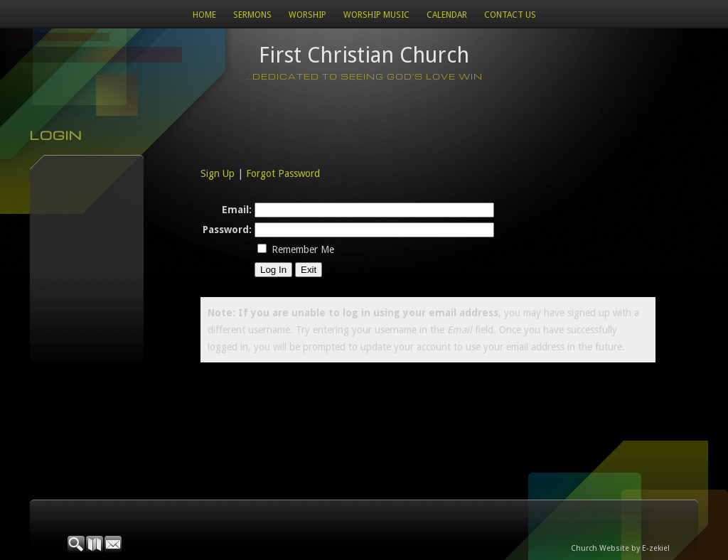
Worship (307, 15)
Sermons (252, 15)
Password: (227, 230)
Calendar (447, 15)
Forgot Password (283, 173)
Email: (237, 210)
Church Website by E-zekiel (620, 548)
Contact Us (510, 15)
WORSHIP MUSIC (376, 15)
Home (204, 15)
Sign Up (218, 173)
